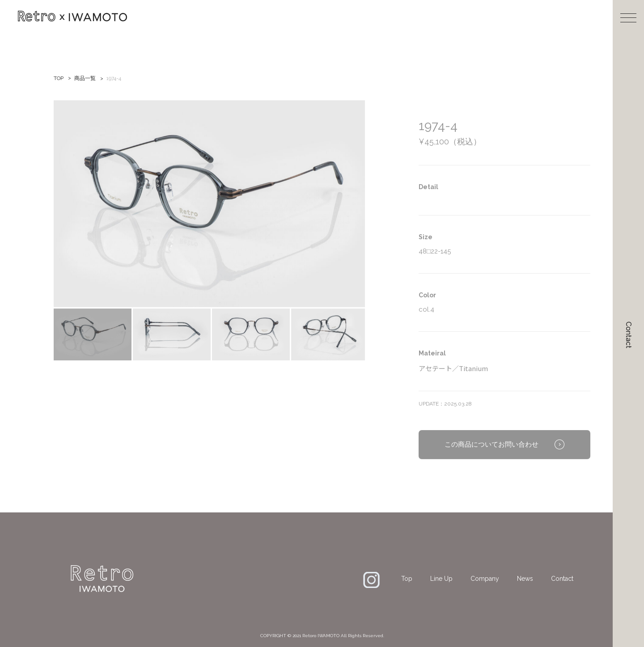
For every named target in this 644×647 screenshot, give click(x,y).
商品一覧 (85, 78)
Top (407, 579)
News (525, 579)
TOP (59, 78)
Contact (629, 335)
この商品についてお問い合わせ (491, 455)
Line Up (441, 579)
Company (485, 579)
